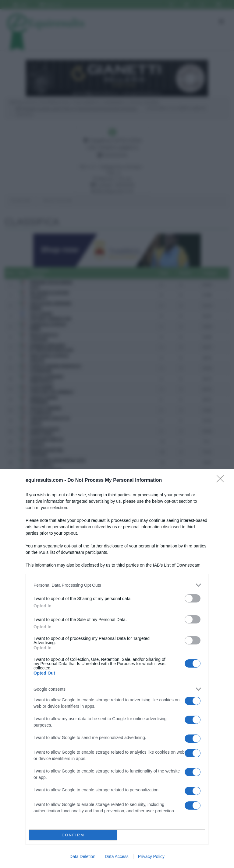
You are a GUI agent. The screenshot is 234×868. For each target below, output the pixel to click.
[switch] (193, 598)
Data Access (117, 856)
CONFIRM (73, 835)
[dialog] (117, 668)
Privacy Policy (151, 856)
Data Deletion (82, 856)
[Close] (222, 481)
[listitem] (117, 585)
